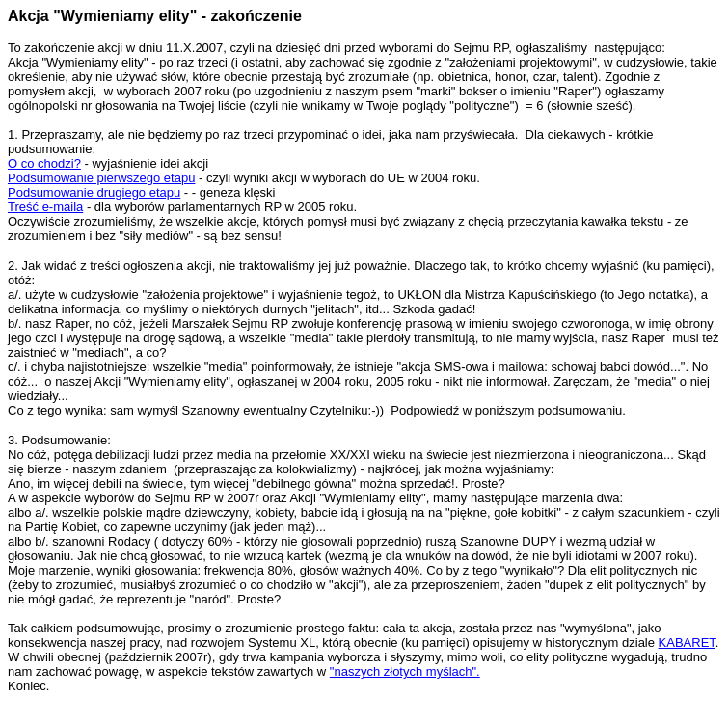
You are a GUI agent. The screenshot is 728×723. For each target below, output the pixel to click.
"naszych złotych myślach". (405, 671)
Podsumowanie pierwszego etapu (101, 178)
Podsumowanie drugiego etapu (94, 192)
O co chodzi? (44, 163)
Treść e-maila (45, 207)
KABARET (687, 643)
